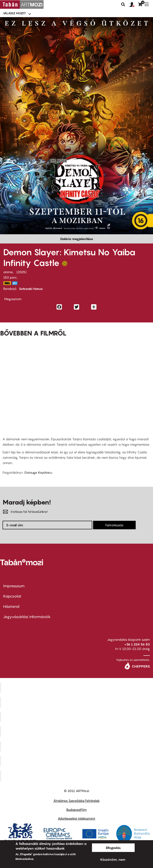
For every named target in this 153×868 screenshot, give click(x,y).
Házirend (11, 606)
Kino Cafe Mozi (77, 702)
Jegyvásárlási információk (27, 617)
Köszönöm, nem (113, 859)
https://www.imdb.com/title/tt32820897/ (7, 283)
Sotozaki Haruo (31, 289)
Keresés (123, 4)
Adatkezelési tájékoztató (76, 818)
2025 (21, 272)
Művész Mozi (77, 717)
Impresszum (14, 586)
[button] (134, 5)
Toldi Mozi (77, 776)
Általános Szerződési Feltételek (76, 801)
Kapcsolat (12, 596)
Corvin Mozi (77, 687)
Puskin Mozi (77, 731)
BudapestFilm (76, 810)
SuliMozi (77, 746)
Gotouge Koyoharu (38, 472)
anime (8, 272)
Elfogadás (113, 848)
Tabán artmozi (77, 761)
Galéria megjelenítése (76, 239)
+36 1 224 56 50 (137, 644)
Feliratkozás (114, 525)
